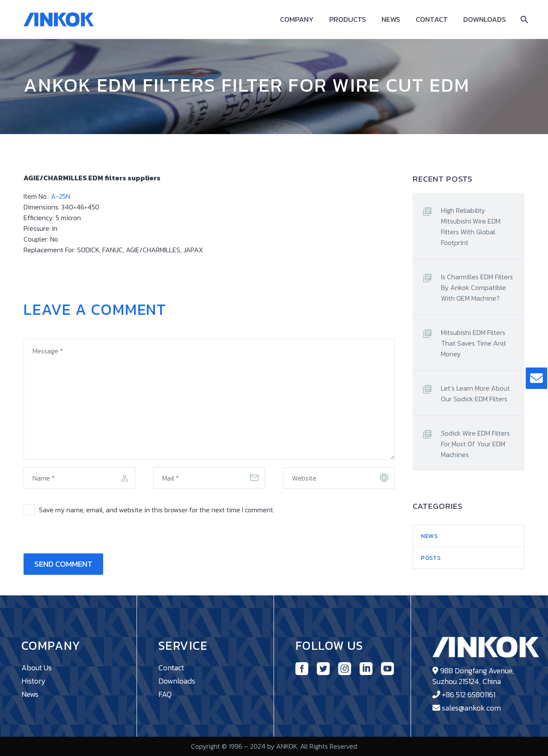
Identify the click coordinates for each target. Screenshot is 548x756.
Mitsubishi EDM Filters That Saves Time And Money (473, 343)
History (34, 681)
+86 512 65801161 (469, 695)
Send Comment (63, 564)
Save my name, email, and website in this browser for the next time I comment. (157, 510)
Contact (432, 19)
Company (297, 19)
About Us (37, 668)
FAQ (165, 694)
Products (348, 19)
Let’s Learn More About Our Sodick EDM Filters (475, 393)
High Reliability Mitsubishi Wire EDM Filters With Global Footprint (471, 226)
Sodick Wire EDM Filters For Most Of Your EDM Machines (475, 444)
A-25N (61, 196)
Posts (431, 558)
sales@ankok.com (471, 708)
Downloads (485, 19)
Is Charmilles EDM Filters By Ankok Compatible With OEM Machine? (477, 287)
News (391, 19)
